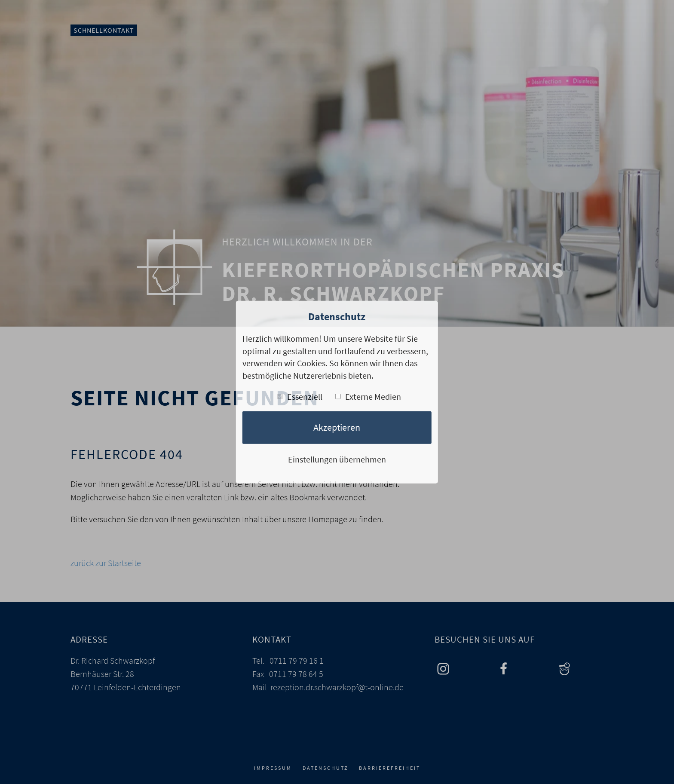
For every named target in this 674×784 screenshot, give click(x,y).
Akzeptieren (337, 427)
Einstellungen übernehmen (337, 459)
